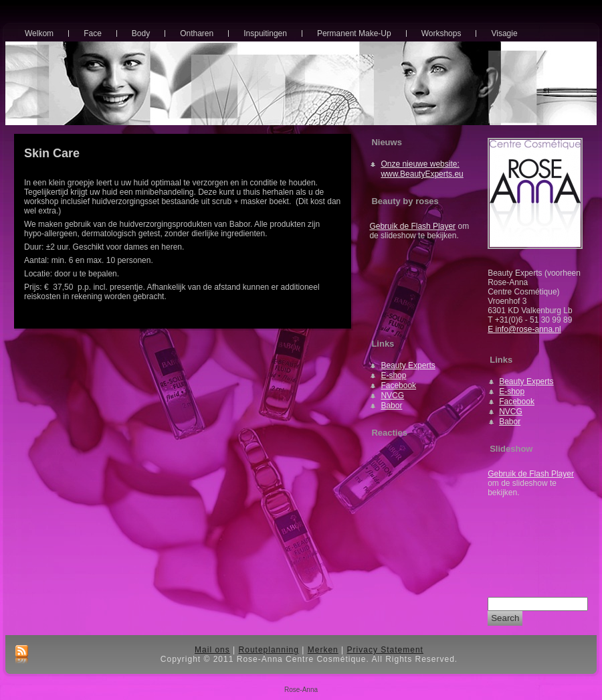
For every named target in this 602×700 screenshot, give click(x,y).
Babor (391, 406)
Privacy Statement (385, 650)
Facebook (398, 385)
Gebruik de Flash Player (412, 226)
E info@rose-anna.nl (524, 329)
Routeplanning (269, 650)
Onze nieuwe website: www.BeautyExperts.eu (422, 169)
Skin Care (52, 153)
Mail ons (212, 650)
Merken (323, 650)
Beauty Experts (408, 365)
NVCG (392, 396)
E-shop (393, 375)
